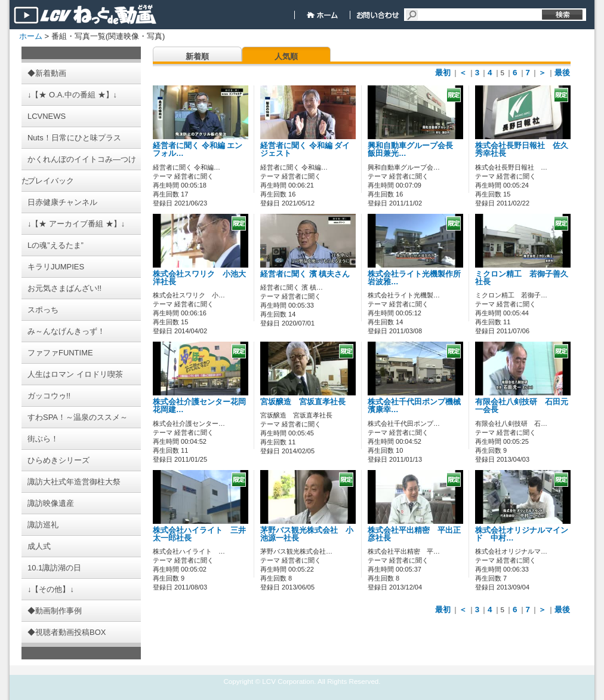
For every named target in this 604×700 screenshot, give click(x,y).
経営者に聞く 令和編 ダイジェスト (305, 150)
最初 (443, 73)
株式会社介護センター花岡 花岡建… (203, 406)
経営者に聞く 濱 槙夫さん (305, 274)
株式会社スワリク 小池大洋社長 (199, 278)
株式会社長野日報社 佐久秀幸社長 (522, 150)
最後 (562, 73)
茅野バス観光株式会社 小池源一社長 (307, 534)
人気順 (286, 56)
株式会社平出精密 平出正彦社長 (414, 534)
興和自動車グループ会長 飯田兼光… (414, 150)
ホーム (31, 36)
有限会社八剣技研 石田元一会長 (522, 406)
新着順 (197, 56)
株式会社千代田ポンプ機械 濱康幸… (418, 406)
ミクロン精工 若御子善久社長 (522, 278)
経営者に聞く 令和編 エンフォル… (198, 150)
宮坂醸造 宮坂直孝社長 (303, 402)
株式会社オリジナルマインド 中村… (522, 534)
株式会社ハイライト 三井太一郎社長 (199, 534)
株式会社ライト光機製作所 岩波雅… (418, 278)
